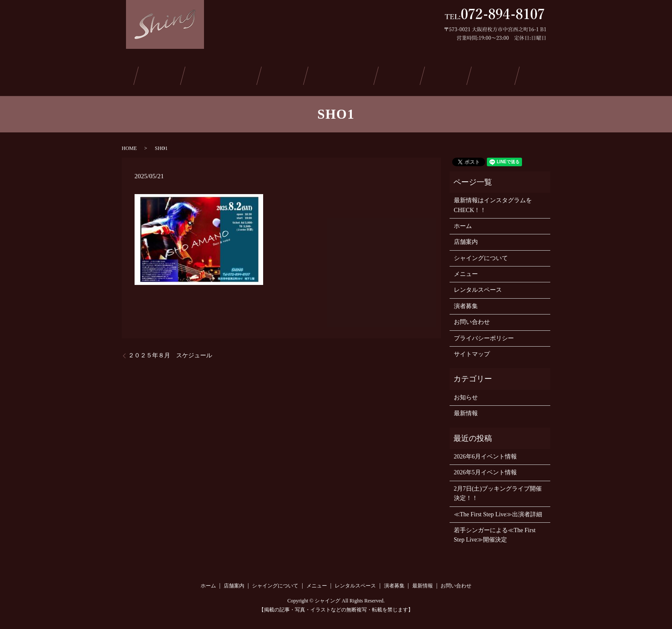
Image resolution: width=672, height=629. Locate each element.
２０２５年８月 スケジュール (170, 353)
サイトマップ (472, 352)
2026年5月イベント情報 (485, 470)
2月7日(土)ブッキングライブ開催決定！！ (498, 490)
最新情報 (445, 74)
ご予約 (488, 74)
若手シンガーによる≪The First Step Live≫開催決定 (495, 532)
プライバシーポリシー (484, 335)
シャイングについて (225, 74)
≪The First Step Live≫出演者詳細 (498, 511)
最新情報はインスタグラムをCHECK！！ (493, 202)
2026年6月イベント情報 (485, 454)
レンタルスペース (344, 74)
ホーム (124, 74)
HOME (129, 145)
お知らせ (466, 394)
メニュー (286, 74)
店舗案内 (164, 74)
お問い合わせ (538, 74)
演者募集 (402, 74)
